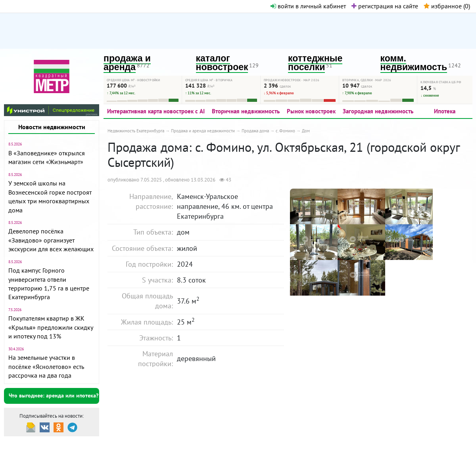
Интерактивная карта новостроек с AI (156, 111)
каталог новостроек (222, 63)
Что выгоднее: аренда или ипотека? (54, 395)
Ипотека (445, 111)
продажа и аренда (127, 63)
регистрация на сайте (385, 6)
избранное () (447, 6)
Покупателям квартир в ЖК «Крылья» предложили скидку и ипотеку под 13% (51, 327)
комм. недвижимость (414, 63)
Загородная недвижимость (378, 111)
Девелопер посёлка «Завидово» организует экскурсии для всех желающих (51, 240)
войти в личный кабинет (308, 6)
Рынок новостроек (311, 111)
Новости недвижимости (52, 127)
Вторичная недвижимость (246, 111)
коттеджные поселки (315, 63)
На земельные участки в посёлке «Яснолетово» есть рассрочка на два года (46, 366)
